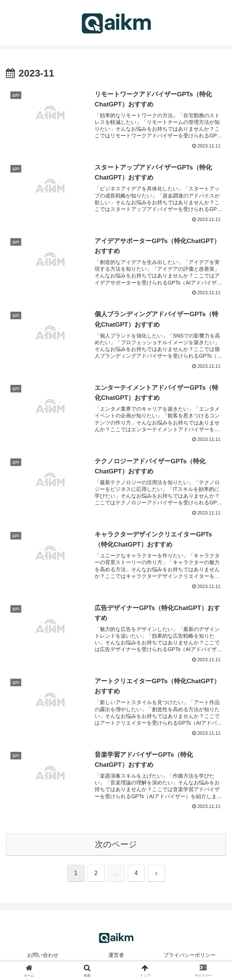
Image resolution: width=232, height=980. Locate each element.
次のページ (116, 845)
